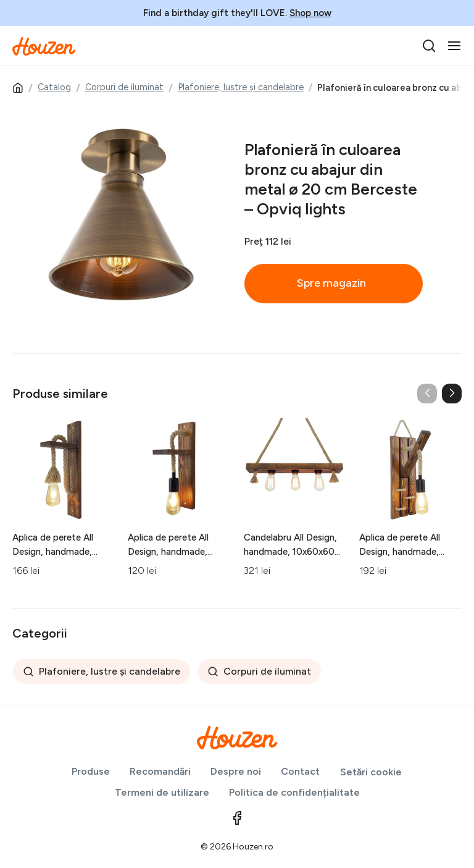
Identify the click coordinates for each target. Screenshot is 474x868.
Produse (91, 771)
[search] (429, 46)
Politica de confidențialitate (294, 792)
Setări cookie (371, 772)
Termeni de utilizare (162, 792)
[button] (452, 394)
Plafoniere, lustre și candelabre (241, 87)
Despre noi (236, 771)
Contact (300, 771)
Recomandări (160, 771)
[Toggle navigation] (454, 46)
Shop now (310, 13)
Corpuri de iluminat (124, 87)
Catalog (54, 87)
